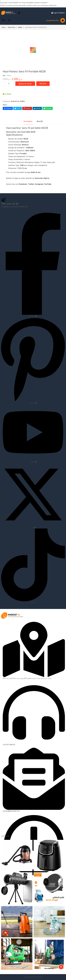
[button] (19, 13)
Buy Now (43, 84)
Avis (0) (40, 121)
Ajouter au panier (25, 84)
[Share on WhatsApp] (48, 108)
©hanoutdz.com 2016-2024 (33, 977)
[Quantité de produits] (9, 84)
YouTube (48, 184)
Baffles (20, 27)
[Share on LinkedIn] (37, 108)
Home (3, 27)
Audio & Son (12, 27)
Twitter (31, 184)
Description (28, 121)
